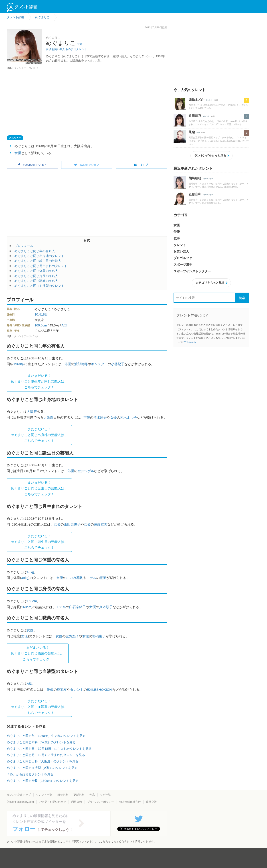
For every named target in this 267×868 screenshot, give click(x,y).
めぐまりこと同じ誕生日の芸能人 (38, 261)
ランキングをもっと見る (210, 156)
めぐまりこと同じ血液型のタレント (39, 286)
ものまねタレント (76, 49)
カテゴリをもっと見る (210, 283)
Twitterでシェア (87, 165)
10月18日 (41, 314)
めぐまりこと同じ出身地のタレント (39, 256)
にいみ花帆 (75, 578)
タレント (77, 690)
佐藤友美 (101, 524)
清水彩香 (100, 417)
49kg (30, 572)
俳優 (68, 364)
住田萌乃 (195, 116)
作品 (92, 795)
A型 (64, 325)
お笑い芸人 (58, 49)
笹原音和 (195, 194)
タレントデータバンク (26, 68)
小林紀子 (118, 364)
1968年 (19, 364)
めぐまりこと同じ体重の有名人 (36, 271)
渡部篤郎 (81, 364)
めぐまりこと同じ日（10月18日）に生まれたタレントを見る (49, 749)
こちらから (190, 342)
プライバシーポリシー (101, 802)
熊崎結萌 (195, 178)
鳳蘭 (192, 132)
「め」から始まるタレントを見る (30, 774)
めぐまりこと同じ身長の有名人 (36, 276)
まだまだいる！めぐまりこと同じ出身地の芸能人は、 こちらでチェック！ (39, 435)
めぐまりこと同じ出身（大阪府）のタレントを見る (42, 761)
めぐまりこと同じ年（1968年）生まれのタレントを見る (46, 736)
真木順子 (106, 607)
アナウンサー (208, 179)
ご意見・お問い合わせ (53, 802)
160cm (32, 601)
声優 (87, 417)
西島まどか (196, 100)
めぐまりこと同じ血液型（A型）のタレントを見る (42, 768)
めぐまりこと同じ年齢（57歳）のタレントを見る (41, 742)
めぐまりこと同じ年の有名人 (35, 251)
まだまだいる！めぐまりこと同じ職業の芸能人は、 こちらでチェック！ (38, 653)
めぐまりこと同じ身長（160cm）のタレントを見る (43, 781)
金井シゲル (86, 471)
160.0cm (41, 325)
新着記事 (63, 795)
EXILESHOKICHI (100, 690)
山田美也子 (72, 524)
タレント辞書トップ (19, 795)
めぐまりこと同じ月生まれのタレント (41, 266)
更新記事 (79, 795)
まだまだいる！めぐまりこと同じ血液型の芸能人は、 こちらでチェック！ (39, 707)
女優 (49, 49)
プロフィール (24, 246)
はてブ (141, 165)
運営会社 (151, 802)
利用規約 (77, 802)
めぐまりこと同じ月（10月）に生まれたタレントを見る (46, 755)
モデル (91, 578)
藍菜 (103, 578)
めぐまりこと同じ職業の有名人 (36, 281)
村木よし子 (128, 417)
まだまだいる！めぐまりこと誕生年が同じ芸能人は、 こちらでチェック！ (39, 381)
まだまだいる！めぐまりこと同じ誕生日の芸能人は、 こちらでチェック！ (39, 488)
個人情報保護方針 (130, 802)
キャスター (99, 364)
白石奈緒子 (78, 607)
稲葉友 (62, 690)
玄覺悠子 (72, 636)
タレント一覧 (44, 795)
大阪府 (32, 412)
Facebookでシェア (32, 165)
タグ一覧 (105, 795)
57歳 (79, 44)
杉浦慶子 (99, 636)
